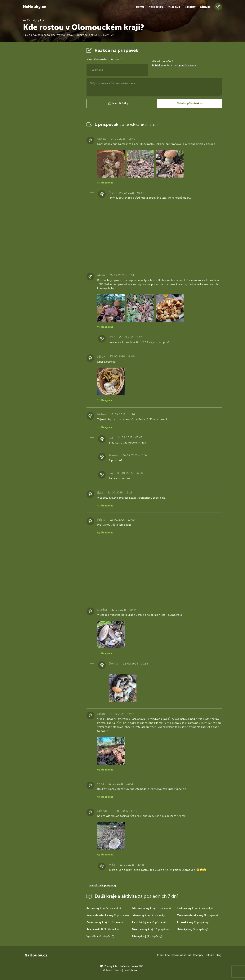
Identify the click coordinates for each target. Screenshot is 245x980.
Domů (140, 7)
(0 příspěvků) (108, 915)
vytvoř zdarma (187, 66)
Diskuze (205, 7)
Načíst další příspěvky (103, 885)
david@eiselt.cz (133, 970)
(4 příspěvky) (192, 929)
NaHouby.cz (34, 7)
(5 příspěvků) (104, 908)
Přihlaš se (158, 66)
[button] (119, 104)
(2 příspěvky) (147, 936)
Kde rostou (156, 7)
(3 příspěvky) (195, 908)
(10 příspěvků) (151, 929)
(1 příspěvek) (151, 908)
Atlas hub (174, 7)
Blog (218, 955)
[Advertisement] (52, 104)
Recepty (190, 7)
